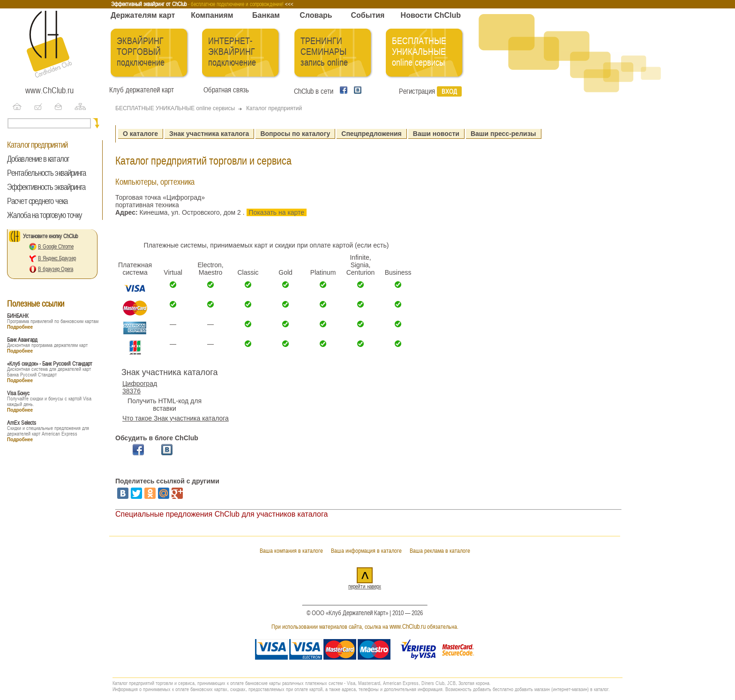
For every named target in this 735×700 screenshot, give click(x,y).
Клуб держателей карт (142, 90)
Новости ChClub (431, 15)
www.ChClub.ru (49, 90)
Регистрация (417, 91)
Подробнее (20, 327)
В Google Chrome (56, 247)
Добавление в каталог (38, 159)
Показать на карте (277, 212)
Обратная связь (224, 90)
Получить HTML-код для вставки (165, 405)
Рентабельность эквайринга (47, 173)
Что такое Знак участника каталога (176, 418)
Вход (449, 91)
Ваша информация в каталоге (366, 551)
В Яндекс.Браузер (57, 258)
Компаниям (212, 15)
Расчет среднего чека (37, 201)
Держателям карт (143, 15)
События (368, 15)
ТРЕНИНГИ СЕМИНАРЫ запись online (324, 52)
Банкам (266, 15)
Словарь (316, 15)
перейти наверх (365, 587)
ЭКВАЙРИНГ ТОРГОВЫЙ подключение (141, 52)
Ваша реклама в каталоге (440, 551)
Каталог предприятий (37, 145)
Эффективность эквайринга (46, 187)
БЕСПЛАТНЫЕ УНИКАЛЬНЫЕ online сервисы (419, 52)
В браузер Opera (56, 269)
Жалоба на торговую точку (44, 215)
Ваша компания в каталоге (291, 551)
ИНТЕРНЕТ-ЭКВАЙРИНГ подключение (232, 52)
